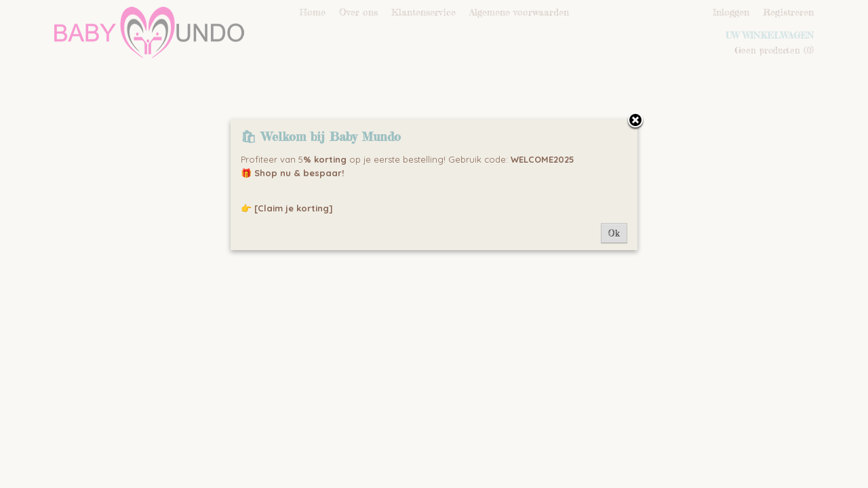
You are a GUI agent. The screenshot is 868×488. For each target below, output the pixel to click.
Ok (614, 233)
